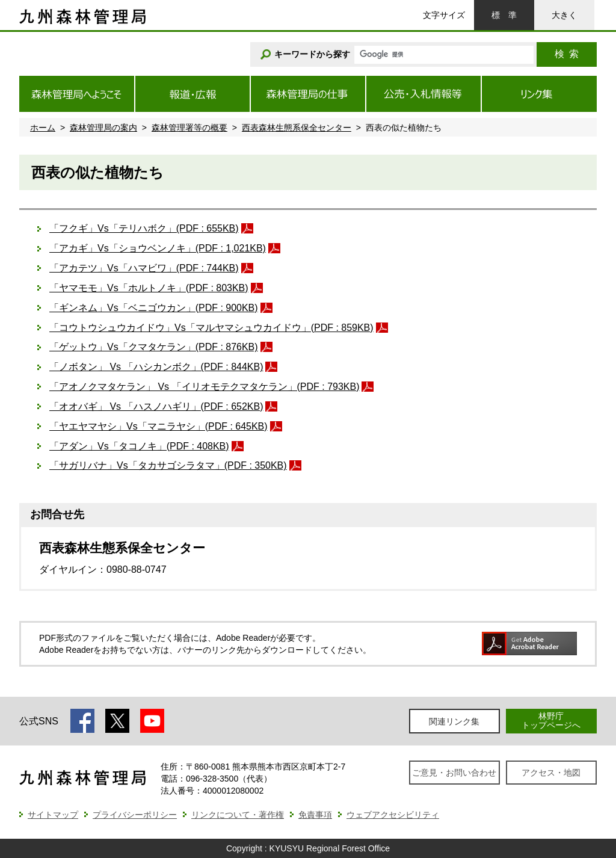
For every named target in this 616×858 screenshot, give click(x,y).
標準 (504, 15)
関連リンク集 (454, 721)
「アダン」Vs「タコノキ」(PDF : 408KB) (139, 446)
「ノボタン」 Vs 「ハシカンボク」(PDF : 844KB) (156, 367)
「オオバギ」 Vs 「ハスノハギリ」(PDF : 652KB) (156, 406)
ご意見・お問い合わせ (454, 773)
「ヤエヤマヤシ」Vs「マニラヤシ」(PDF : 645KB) (159, 426)
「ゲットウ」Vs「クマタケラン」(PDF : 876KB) (154, 347)
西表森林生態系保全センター (297, 128)
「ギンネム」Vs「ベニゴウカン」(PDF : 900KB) (154, 308)
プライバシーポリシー (135, 815)
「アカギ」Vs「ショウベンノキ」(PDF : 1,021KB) (158, 248)
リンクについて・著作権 (238, 815)
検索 (567, 54)
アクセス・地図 (551, 773)
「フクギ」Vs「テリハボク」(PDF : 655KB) (144, 228)
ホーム (43, 128)
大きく (564, 15)
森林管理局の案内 (103, 128)
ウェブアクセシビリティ (393, 815)
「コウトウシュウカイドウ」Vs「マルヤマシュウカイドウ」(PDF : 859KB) (211, 328)
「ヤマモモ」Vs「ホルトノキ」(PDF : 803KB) (149, 288)
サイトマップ (53, 815)
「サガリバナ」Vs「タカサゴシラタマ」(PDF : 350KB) (168, 465)
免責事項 (315, 815)
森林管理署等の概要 (189, 128)
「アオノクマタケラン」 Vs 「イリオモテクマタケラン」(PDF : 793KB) (204, 387)
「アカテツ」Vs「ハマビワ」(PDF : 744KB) (144, 268)
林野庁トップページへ (551, 721)
